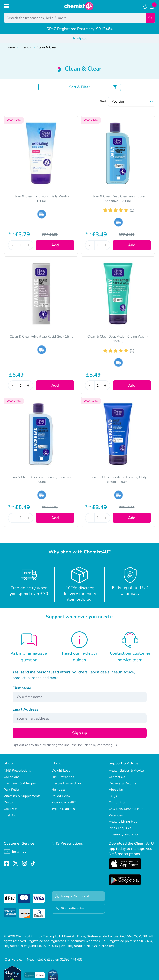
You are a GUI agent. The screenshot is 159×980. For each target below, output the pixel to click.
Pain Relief (12, 790)
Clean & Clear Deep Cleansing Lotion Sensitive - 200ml (118, 199)
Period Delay (61, 796)
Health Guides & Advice (126, 770)
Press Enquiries (120, 828)
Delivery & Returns (122, 783)
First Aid (10, 815)
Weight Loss (61, 770)
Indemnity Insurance (124, 834)
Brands (26, 47)
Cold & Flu (12, 809)
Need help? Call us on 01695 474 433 (55, 960)
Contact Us (117, 777)
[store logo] (79, 6)
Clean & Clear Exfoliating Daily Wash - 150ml (41, 199)
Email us (15, 852)
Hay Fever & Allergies (20, 783)
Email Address (25, 709)
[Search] (150, 18)
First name (22, 688)
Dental (9, 802)
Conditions (12, 777)
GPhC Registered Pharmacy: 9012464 (79, 29)
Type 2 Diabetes (63, 809)
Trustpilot (80, 38)
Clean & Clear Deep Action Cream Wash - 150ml (118, 339)
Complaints (117, 802)
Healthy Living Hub (123, 822)
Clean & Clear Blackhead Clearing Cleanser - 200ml (41, 479)
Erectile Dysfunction (66, 783)
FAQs (113, 796)
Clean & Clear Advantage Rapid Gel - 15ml (41, 337)
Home (10, 47)
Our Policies (14, 960)
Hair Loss (59, 790)
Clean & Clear (47, 47)
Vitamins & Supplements (22, 796)
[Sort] (132, 102)
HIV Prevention (63, 777)
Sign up (80, 733)
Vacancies (116, 815)
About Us (116, 790)
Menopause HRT (64, 802)
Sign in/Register (70, 908)
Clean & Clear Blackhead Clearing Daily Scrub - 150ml (118, 479)
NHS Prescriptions (17, 770)
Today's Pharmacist (72, 896)
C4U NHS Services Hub (126, 809)
